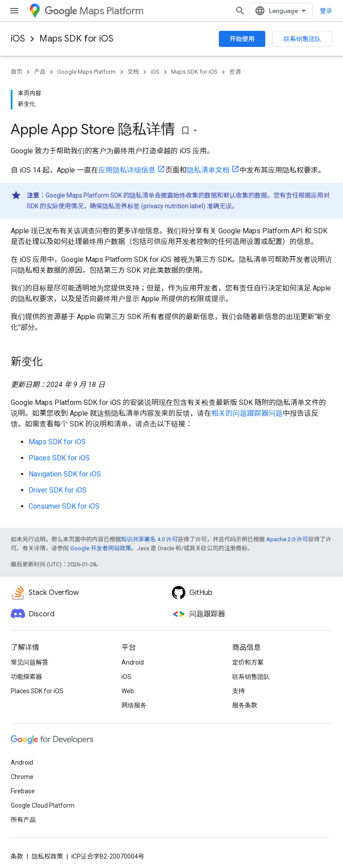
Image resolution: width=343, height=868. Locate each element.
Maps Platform (94, 11)
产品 (40, 72)
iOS (18, 39)
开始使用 (242, 39)
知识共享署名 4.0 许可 (149, 539)
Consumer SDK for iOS (64, 506)
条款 (17, 856)
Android (133, 662)
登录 (326, 11)
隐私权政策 (47, 856)
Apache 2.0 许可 (287, 539)
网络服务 (134, 705)
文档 (133, 72)
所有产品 (23, 820)
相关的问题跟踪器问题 (247, 413)
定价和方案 (248, 662)
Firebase (23, 791)
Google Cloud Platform (43, 805)
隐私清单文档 (208, 170)
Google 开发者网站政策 (101, 548)
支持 (238, 691)
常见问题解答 (29, 662)
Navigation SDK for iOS (65, 474)
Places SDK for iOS (59, 458)
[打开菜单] (14, 11)
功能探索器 (26, 677)
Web (128, 691)
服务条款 (245, 705)
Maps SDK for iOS (76, 39)
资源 (235, 72)
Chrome (22, 777)
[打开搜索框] (240, 11)
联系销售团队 (302, 39)
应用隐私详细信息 (127, 170)
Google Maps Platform (86, 72)
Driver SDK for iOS (58, 490)
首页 (17, 72)
